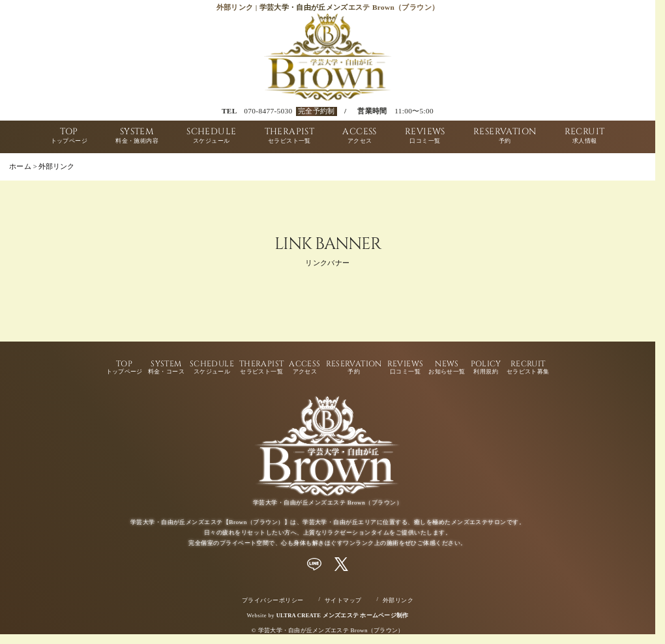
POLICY (486, 368)
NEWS (447, 368)
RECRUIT (585, 137)
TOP (69, 137)
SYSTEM (137, 137)
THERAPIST (290, 137)
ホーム (20, 167)
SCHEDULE (211, 137)
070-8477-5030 (268, 111)
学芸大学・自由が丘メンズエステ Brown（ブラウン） (331, 630)
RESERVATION (505, 137)
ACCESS (359, 137)
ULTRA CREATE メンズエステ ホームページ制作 (343, 615)
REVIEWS (425, 137)
